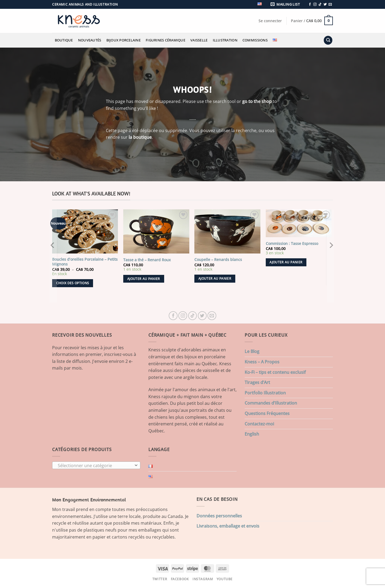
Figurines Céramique (165, 40)
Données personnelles (219, 516)
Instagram (203, 579)
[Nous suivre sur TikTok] (320, 5)
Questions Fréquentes (267, 413)
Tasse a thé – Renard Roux (147, 260)
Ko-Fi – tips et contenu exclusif (275, 372)
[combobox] (96, 465)
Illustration (225, 40)
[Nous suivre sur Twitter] (325, 5)
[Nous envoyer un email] (330, 5)
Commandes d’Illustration (271, 403)
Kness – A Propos (262, 362)
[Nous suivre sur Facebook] (310, 5)
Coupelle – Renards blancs (218, 260)
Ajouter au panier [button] (144, 279)
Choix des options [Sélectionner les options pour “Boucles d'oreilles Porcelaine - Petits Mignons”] (73, 283)
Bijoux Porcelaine (124, 40)
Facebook (180, 579)
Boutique (64, 40)
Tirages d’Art (257, 382)
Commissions (255, 40)
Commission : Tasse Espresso (292, 244)
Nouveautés (90, 40)
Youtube (225, 579)
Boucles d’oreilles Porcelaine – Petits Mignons (85, 262)
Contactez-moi (259, 424)
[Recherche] (328, 40)
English (252, 434)
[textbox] (95, 466)
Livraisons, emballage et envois (228, 526)
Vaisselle (199, 40)
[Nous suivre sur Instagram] (315, 5)
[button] (286, 4)
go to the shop (257, 101)
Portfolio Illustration (265, 393)
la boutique (140, 137)
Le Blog (252, 351)
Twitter (160, 579)
